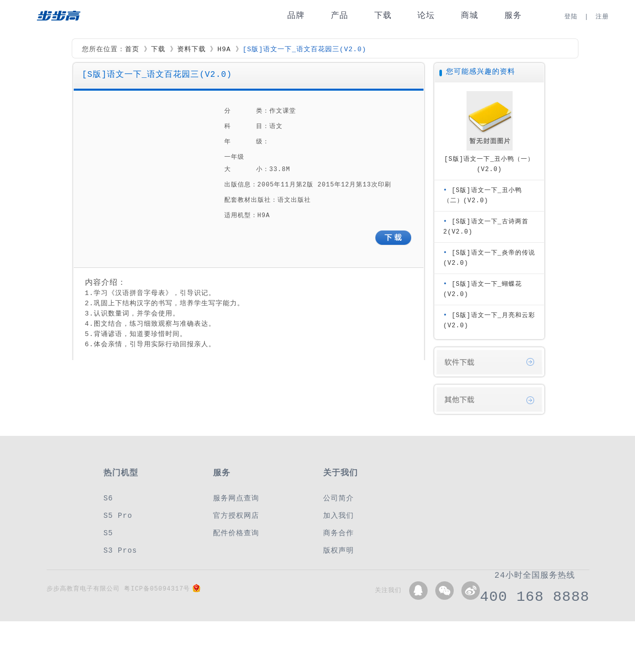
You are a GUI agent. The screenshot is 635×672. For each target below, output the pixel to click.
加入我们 (338, 516)
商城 (470, 16)
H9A (224, 50)
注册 (602, 17)
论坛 (426, 16)
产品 (340, 16)
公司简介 (338, 498)
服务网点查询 (236, 498)
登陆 (571, 17)
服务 (513, 16)
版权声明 (338, 550)
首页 (132, 50)
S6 (108, 498)
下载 (383, 16)
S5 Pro (118, 516)
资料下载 (192, 50)
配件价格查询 (236, 533)
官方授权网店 (236, 516)
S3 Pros (120, 550)
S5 (108, 533)
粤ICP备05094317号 (157, 589)
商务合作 (338, 533)
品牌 (296, 16)
